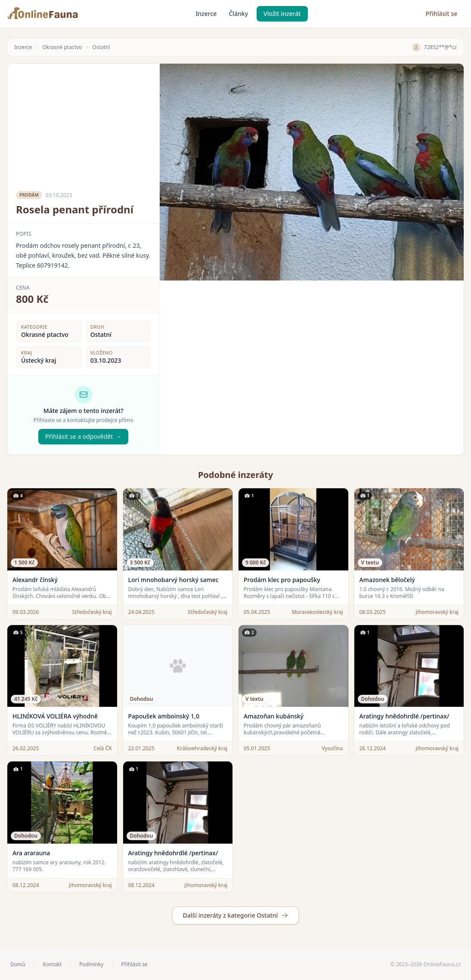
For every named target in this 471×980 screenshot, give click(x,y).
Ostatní (101, 47)
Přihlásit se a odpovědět (83, 437)
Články (238, 14)
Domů (18, 965)
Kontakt (52, 965)
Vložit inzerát (282, 14)
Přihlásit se (442, 14)
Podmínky (91, 965)
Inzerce (206, 14)
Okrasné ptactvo (62, 47)
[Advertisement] (83, 124)
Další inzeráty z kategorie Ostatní (236, 915)
